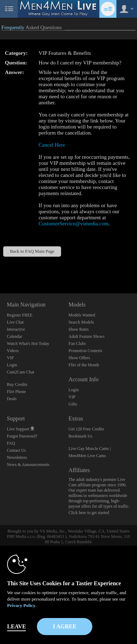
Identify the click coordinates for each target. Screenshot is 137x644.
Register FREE (20, 315)
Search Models (81, 322)
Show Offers (79, 358)
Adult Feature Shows (86, 336)
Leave (17, 626)
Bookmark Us (80, 436)
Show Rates (79, 329)
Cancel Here (52, 145)
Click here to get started (89, 513)
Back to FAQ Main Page (32, 251)
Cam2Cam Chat (20, 372)
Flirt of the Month (84, 365)
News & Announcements (28, 465)
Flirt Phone (16, 392)
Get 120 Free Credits (86, 429)
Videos (13, 351)
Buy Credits (17, 384)
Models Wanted (82, 315)
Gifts (73, 404)
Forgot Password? (22, 436)
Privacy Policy (21, 605)
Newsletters (17, 457)
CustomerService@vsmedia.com (74, 224)
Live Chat (15, 322)
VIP (10, 358)
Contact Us (16, 450)
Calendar (14, 336)
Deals (12, 399)
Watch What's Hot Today (28, 344)
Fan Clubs (77, 344)
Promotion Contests (85, 351)
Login (12, 365)
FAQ (11, 443)
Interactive (16, 329)
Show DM (0, 267)
